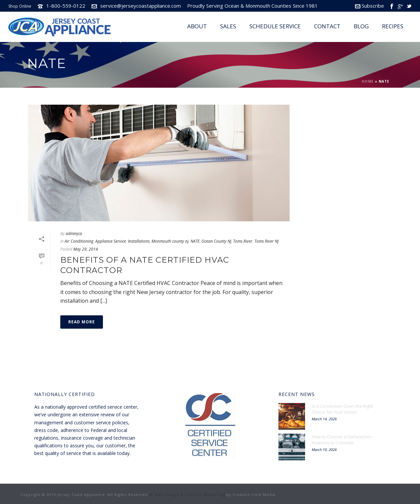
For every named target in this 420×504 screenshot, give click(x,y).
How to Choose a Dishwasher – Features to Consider (343, 440)
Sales (228, 26)
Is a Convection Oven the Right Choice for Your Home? (342, 409)
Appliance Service (111, 241)
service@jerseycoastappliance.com (141, 6)
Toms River (243, 241)
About (197, 26)
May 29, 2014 (86, 249)
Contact (327, 26)
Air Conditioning (79, 241)
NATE (195, 241)
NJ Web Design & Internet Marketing (187, 494)
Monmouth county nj (170, 241)
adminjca (74, 233)
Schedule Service (275, 26)
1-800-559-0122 (66, 6)
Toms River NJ (266, 241)
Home (368, 81)
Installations (139, 241)
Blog (361, 26)
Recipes (393, 26)
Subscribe (370, 6)
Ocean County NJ (216, 241)
